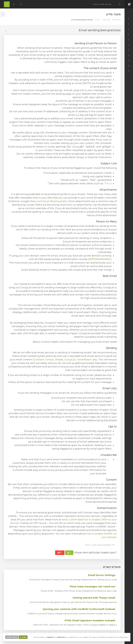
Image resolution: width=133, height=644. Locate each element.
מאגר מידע (106, 20)
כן (69, 553)
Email (97, 20)
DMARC (106, 259)
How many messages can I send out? (93, 587)
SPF (91, 259)
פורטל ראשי (117, 20)
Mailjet (59, 360)
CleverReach (84, 360)
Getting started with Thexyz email (95, 598)
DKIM (97, 259)
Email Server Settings (102, 575)
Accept (23, 637)
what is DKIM (70, 520)
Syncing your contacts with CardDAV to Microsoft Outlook (80, 609)
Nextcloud (56, 201)
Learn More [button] (12, 637)
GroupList (70, 360)
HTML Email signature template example (91, 621)
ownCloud (43, 201)
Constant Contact (44, 360)
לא (60, 553)
